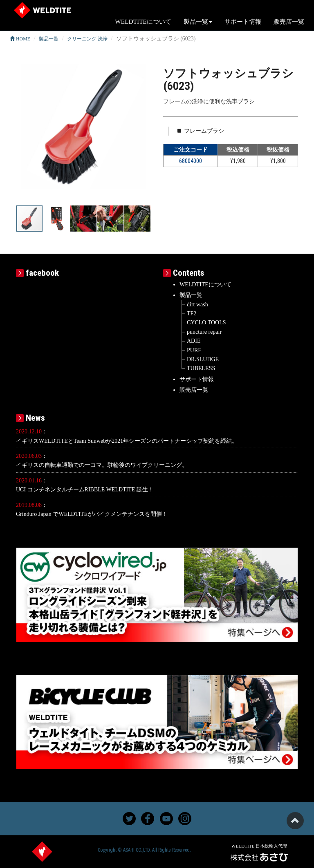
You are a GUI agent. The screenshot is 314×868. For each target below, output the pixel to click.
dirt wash (197, 305)
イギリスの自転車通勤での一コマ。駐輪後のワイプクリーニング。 (102, 465)
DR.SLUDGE (203, 359)
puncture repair (204, 332)
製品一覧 (49, 39)
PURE (194, 350)
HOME (20, 39)
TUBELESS (201, 368)
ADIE (194, 341)
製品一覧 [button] (198, 21)
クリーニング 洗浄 (87, 39)
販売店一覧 (289, 21)
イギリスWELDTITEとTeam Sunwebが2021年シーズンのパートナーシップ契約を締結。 (127, 441)
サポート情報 (243, 21)
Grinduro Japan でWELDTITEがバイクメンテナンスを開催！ (92, 514)
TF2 (192, 314)
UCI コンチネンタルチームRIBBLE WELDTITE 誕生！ (85, 490)
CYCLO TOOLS (206, 322)
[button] (144, 130)
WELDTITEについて (143, 21)
